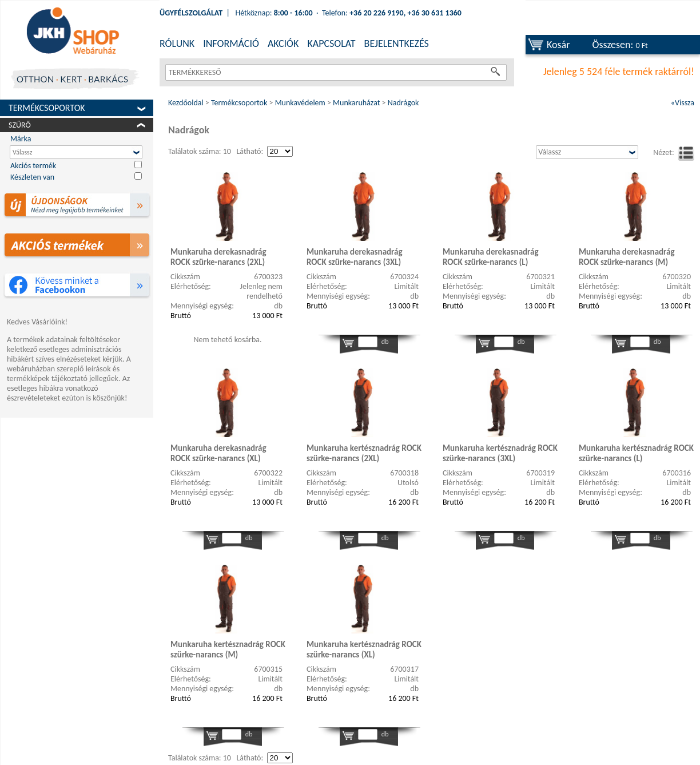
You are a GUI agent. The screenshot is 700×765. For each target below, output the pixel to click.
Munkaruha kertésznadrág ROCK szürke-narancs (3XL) (500, 453)
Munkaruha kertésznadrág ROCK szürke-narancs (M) (228, 649)
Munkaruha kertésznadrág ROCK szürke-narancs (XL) (364, 649)
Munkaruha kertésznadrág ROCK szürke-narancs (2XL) (364, 453)
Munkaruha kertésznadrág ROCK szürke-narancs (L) (636, 453)
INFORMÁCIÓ (231, 43)
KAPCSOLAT (331, 43)
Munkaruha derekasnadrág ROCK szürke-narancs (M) (627, 257)
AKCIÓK (283, 43)
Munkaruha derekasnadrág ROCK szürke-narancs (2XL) (218, 257)
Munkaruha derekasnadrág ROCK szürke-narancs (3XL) (355, 257)
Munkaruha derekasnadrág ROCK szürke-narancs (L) (491, 257)
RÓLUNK (177, 43)
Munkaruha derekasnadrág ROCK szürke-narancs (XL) (218, 453)
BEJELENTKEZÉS (397, 43)
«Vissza (683, 103)
